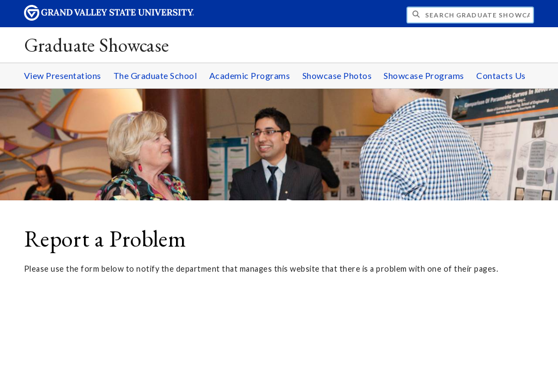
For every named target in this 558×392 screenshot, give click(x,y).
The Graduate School (155, 75)
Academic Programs (250, 75)
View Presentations (63, 75)
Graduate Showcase (97, 45)
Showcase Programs (424, 75)
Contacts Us (501, 75)
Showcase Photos (337, 75)
